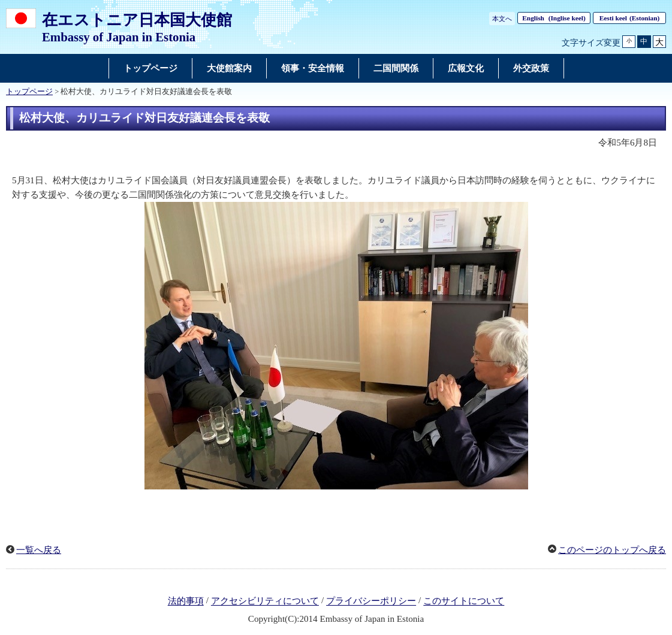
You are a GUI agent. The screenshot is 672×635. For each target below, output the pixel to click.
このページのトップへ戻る (612, 550)
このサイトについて (464, 601)
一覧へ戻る (39, 550)
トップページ (29, 92)
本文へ (502, 19)
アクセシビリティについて (265, 601)
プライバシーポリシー (371, 601)
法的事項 (186, 601)
